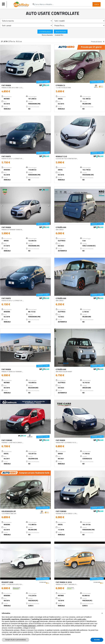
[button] (2, 64)
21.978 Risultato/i (45, 32)
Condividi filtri (59, 35)
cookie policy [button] (82, 619)
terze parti (36, 621)
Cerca (97, 4)
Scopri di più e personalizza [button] (16, 640)
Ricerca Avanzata (47, 35)
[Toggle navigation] (4, 4)
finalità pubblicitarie (29, 626)
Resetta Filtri (61, 32)
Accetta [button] (97, 640)
